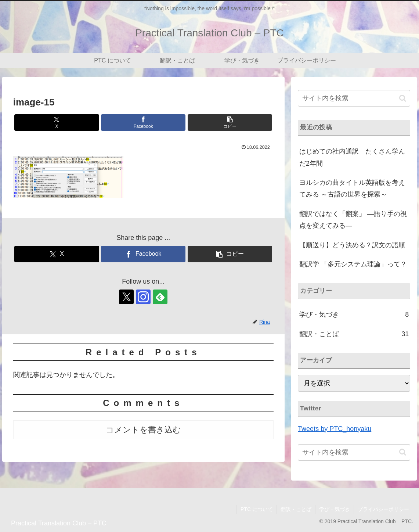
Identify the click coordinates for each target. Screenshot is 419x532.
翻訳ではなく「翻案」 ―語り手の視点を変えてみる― (353, 220)
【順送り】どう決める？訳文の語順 (352, 245)
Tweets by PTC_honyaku (335, 429)
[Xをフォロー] (126, 297)
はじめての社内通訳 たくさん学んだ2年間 (352, 157)
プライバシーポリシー (383, 509)
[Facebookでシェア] (143, 123)
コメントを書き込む (143, 430)
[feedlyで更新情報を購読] (160, 297)
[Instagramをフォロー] (143, 297)
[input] (354, 98)
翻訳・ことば (296, 509)
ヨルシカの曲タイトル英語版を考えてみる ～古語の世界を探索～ (352, 188)
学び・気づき (335, 509)
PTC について (257, 509)
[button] (230, 123)
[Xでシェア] (57, 123)
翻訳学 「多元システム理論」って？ (353, 264)
